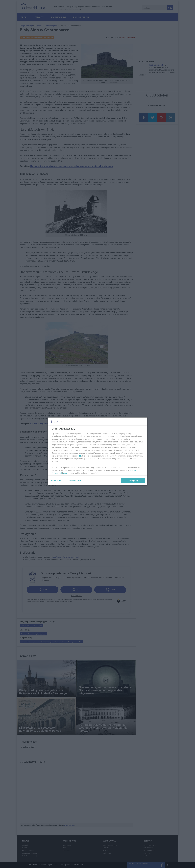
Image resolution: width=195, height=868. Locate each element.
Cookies (67, 473)
